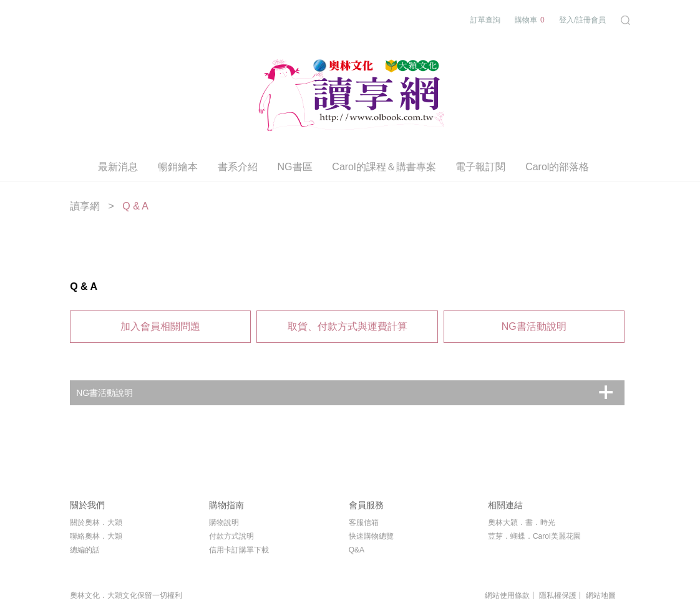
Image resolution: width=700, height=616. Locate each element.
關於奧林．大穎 (96, 522)
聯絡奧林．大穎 (96, 536)
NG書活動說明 (534, 326)
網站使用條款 (507, 595)
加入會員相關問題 (160, 326)
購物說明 (224, 522)
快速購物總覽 (371, 536)
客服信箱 (364, 522)
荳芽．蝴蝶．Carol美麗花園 (534, 536)
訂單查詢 (485, 20)
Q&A (357, 550)
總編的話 (85, 550)
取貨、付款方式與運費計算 (348, 326)
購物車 (530, 20)
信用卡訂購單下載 (239, 550)
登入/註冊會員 (582, 20)
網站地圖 (601, 595)
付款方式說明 (231, 536)
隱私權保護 (558, 595)
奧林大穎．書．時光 (522, 522)
